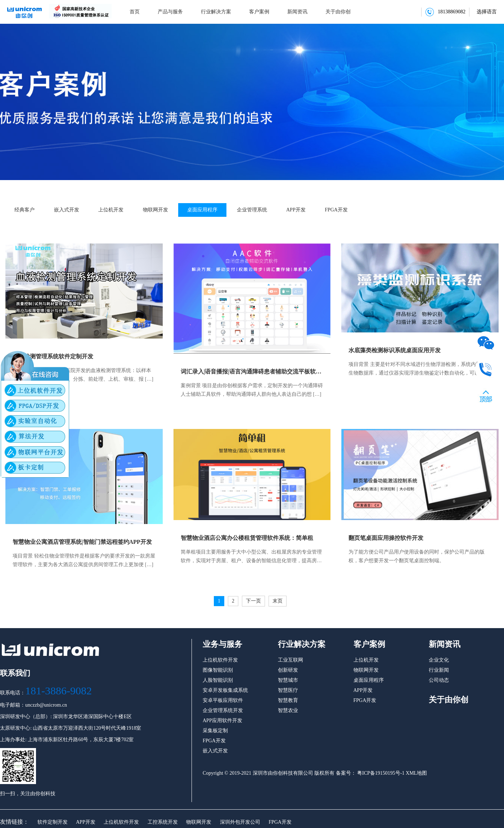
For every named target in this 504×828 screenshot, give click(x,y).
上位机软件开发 (121, 822)
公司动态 (439, 680)
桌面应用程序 (202, 210)
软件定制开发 (53, 822)
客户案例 (259, 12)
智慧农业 (288, 710)
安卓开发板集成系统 (225, 690)
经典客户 (24, 210)
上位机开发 (111, 210)
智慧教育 (288, 700)
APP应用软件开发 (222, 720)
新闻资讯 (297, 12)
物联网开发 (156, 210)
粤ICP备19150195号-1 (380, 773)
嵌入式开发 (67, 210)
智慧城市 (288, 680)
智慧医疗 (288, 690)
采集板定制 (215, 731)
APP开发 (296, 210)
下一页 (253, 601)
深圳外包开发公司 (240, 822)
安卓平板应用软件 (223, 700)
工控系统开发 (163, 822)
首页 (135, 12)
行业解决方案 (216, 12)
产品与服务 (170, 12)
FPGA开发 (336, 210)
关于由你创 (338, 12)
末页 (278, 601)
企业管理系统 (252, 210)
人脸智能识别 (218, 680)
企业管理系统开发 (223, 710)
